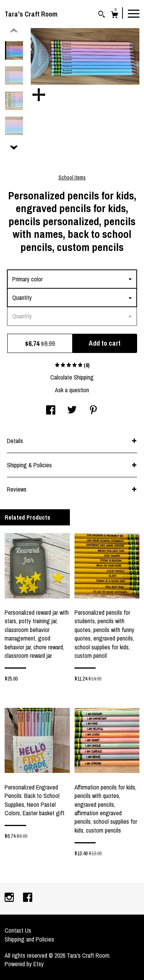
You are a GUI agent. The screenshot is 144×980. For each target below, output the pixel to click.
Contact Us (18, 930)
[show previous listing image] (14, 31)
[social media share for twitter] (72, 411)
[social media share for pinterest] (93, 411)
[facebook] (28, 898)
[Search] (102, 15)
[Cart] (115, 16)
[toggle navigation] (134, 13)
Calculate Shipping (72, 377)
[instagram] (10, 898)
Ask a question (72, 390)
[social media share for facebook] (51, 411)
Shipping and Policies (29, 939)
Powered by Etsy (24, 964)
